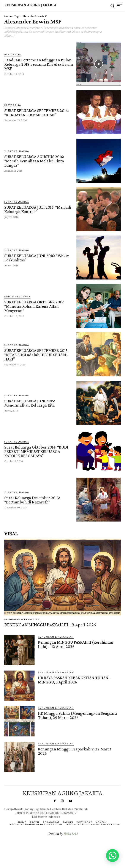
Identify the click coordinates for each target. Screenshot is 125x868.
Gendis (75, 845)
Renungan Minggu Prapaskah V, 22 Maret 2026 (75, 751)
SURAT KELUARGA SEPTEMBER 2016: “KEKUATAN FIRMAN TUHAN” (36, 113)
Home (8, 16)
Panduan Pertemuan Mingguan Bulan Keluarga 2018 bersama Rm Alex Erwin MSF (39, 64)
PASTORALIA (13, 54)
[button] (112, 856)
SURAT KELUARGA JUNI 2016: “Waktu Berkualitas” (37, 258)
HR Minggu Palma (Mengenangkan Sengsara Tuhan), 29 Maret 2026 (78, 715)
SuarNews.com (56, 845)
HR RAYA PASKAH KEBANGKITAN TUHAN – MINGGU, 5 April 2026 (75, 680)
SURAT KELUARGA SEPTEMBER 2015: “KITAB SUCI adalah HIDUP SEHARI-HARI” (36, 355)
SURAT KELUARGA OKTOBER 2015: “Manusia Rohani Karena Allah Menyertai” (34, 306)
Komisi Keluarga (17, 297)
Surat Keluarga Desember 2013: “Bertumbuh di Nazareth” (32, 500)
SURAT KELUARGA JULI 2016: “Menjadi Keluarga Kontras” (38, 209)
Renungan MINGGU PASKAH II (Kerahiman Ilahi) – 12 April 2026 (76, 644)
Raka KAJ (71, 834)
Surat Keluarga (17, 151)
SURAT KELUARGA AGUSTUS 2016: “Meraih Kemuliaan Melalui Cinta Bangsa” (34, 161)
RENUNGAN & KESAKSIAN (22, 619)
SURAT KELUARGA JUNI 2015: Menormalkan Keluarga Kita (30, 403)
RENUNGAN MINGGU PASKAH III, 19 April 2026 (50, 625)
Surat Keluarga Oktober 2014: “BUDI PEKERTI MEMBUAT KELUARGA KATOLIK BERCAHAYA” (36, 451)
